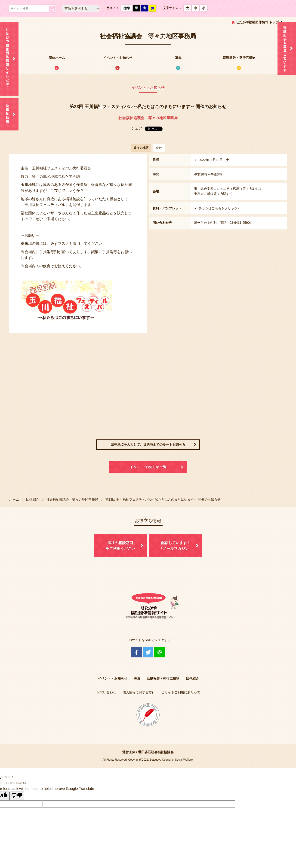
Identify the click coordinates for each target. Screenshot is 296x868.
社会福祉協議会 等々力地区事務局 (148, 118)
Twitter (148, 652)
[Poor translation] (17, 796)
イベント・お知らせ (118, 58)
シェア (137, 128)
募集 (178, 58)
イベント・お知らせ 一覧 (148, 467)
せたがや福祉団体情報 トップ (257, 22)
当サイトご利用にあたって (181, 692)
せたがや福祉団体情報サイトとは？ (9, 59)
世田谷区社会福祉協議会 (156, 752)
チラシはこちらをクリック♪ (219, 208)
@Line (159, 652)
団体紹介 (33, 499)
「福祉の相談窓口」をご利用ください (120, 546)
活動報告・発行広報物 (239, 58)
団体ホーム (57, 58)
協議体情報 (9, 114)
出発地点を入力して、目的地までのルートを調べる (148, 445)
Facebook (137, 652)
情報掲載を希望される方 (287, 48)
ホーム (14, 499)
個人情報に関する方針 (139, 692)
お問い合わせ (106, 692)
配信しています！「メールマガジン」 (176, 546)
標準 (127, 8)
